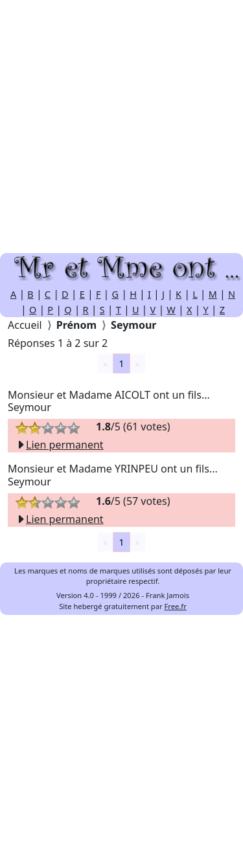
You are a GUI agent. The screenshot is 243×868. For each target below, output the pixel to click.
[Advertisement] (121, 127)
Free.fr (176, 606)
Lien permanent (60, 445)
